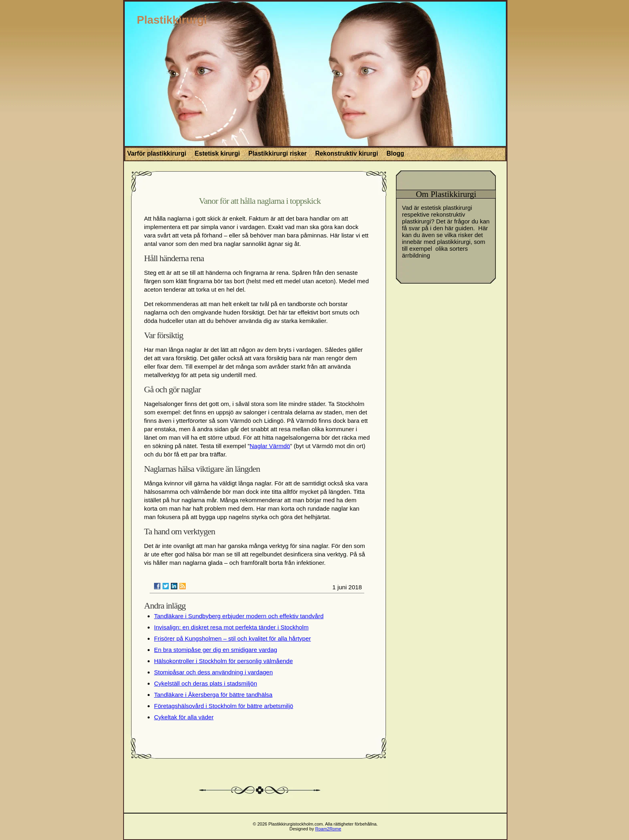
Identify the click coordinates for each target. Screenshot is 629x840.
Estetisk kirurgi (217, 153)
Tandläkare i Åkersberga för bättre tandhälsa (213, 695)
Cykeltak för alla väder (184, 717)
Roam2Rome (328, 829)
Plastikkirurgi (172, 20)
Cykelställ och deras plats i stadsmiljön (206, 683)
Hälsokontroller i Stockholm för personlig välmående (223, 661)
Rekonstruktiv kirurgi (347, 153)
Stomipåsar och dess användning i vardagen (213, 672)
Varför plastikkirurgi (157, 153)
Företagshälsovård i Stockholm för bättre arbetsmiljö (224, 706)
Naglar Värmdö (270, 446)
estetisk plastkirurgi (446, 208)
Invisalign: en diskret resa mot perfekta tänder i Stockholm (231, 627)
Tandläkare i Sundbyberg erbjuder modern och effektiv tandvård (239, 616)
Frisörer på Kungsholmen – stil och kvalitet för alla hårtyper (232, 638)
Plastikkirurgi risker (278, 153)
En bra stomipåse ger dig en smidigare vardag (216, 650)
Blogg (395, 153)
